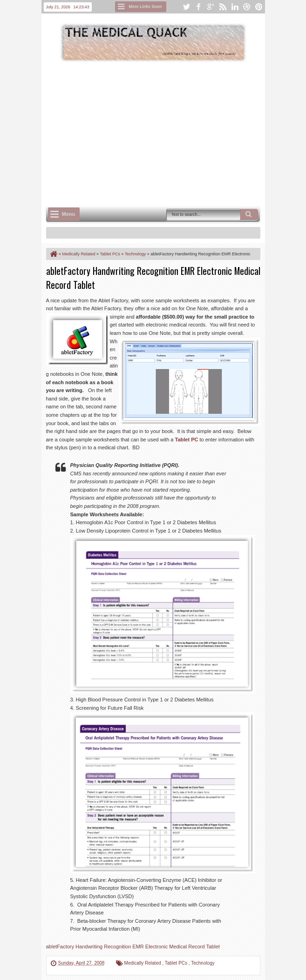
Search (249, 214)
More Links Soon (146, 7)
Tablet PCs (177, 963)
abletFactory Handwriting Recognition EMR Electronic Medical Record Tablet (133, 947)
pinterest (259, 7)
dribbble (247, 7)
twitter (186, 7)
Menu (69, 214)
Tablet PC (187, 440)
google (211, 7)
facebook (198, 7)
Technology (203, 963)
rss (223, 7)
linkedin (235, 7)
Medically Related (143, 963)
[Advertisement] (176, 133)
